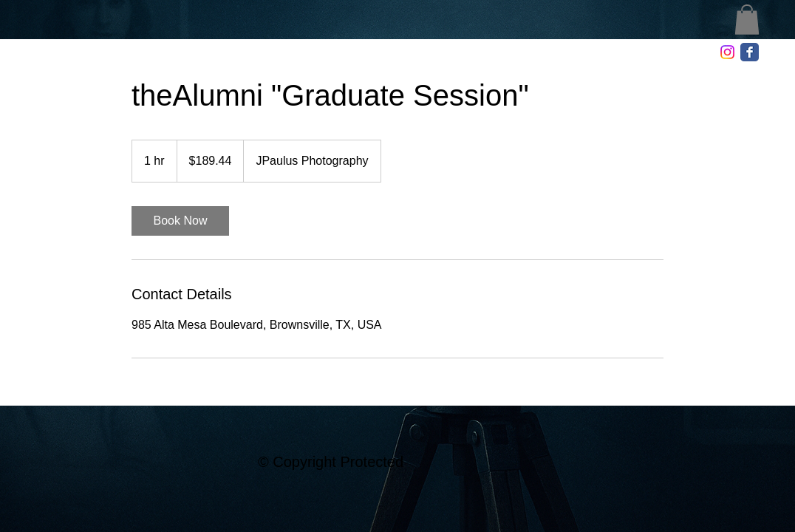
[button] (747, 20)
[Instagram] (727, 52)
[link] (180, 221)
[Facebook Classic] (750, 52)
